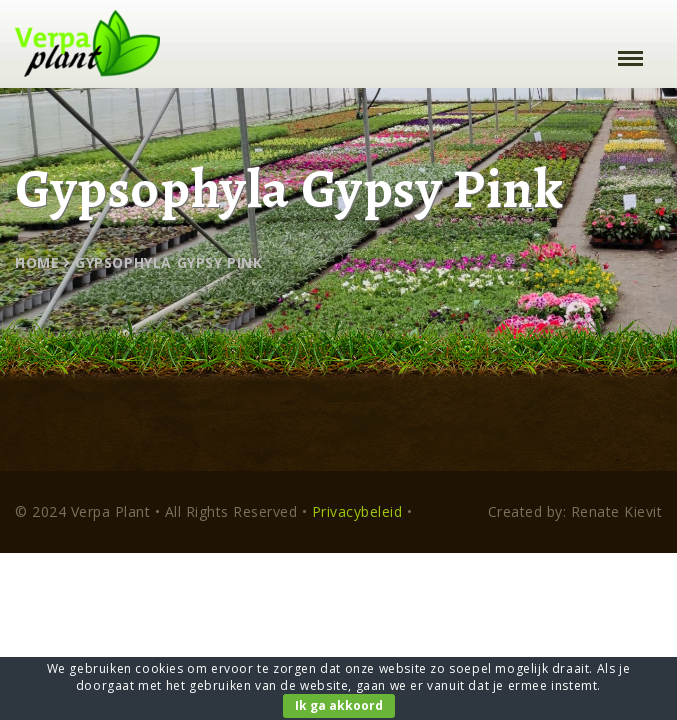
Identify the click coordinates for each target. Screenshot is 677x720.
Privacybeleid (357, 511)
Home (37, 262)
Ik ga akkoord (339, 705)
